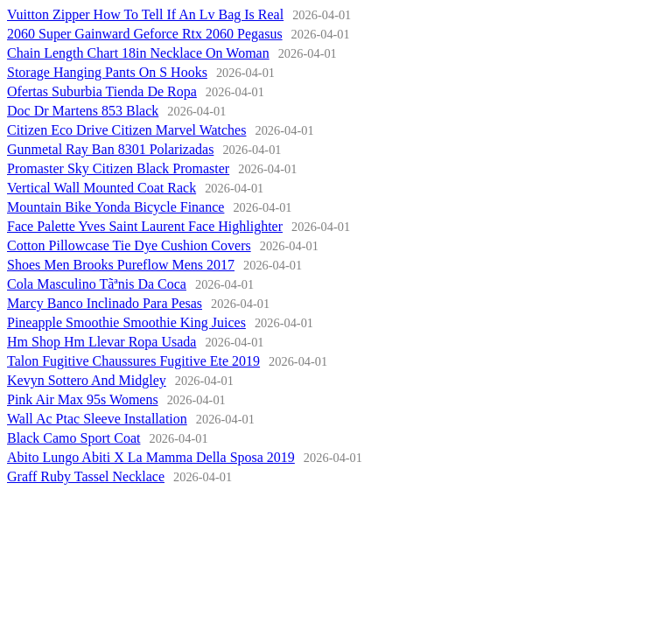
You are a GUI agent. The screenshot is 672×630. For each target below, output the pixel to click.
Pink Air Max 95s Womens (83, 399)
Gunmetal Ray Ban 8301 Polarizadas (110, 149)
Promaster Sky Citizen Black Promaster (118, 168)
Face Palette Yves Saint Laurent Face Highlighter (145, 226)
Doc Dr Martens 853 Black (83, 111)
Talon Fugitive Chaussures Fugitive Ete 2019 (133, 361)
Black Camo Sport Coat (73, 438)
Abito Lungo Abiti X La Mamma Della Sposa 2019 (151, 457)
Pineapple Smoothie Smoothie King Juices (126, 322)
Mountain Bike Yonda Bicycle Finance (115, 207)
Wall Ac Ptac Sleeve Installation (97, 419)
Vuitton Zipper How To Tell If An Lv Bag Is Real (145, 14)
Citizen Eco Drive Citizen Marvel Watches (126, 130)
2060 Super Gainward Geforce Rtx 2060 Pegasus (145, 34)
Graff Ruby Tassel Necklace (86, 476)
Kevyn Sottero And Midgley (87, 380)
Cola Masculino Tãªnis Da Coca (97, 284)
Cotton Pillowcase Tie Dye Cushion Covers (129, 245)
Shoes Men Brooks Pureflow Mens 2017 (121, 265)
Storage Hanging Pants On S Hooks (107, 72)
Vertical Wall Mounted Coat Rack (101, 188)
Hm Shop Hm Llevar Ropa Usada (101, 342)
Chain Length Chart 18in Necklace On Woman (138, 53)
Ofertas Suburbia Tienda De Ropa (102, 91)
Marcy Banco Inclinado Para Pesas (105, 303)
